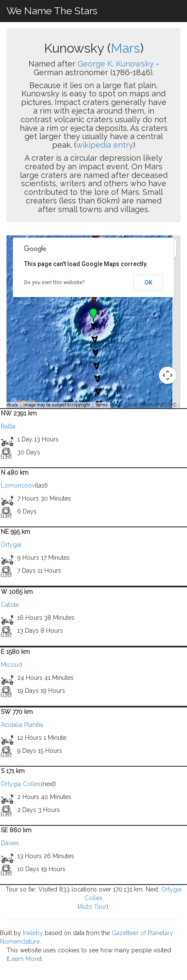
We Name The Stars (52, 11)
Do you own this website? (55, 282)
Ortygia (11, 545)
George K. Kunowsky (116, 64)
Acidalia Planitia (22, 725)
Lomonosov (18, 485)
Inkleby (33, 933)
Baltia (8, 426)
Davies (10, 843)
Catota (10, 605)
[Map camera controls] (168, 375)
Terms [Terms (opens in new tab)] (101, 405)
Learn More (24, 959)
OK (148, 282)
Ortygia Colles (21, 784)
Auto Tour (93, 907)
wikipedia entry (105, 145)
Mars (125, 48)
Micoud (11, 665)
